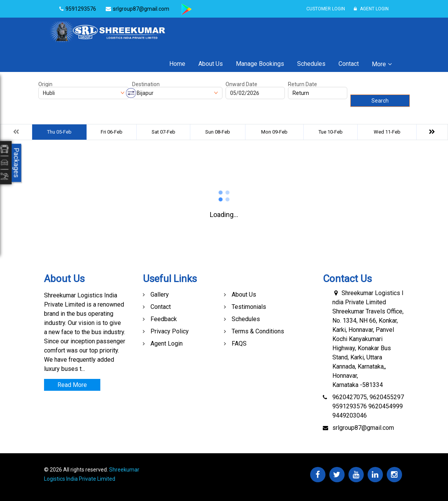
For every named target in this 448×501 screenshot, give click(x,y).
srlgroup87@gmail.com (363, 428)
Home (177, 64)
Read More (72, 385)
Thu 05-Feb (59, 132)
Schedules (311, 64)
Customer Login (326, 9)
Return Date (302, 84)
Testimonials (249, 307)
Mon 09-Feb (274, 132)
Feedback (164, 319)
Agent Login (371, 9)
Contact (349, 64)
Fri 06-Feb (112, 132)
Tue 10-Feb (331, 132)
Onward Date (241, 84)
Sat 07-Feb (164, 132)
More (379, 64)
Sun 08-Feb (218, 132)
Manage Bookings (260, 64)
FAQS (239, 344)
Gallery (160, 295)
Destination (146, 84)
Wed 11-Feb (387, 132)
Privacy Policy (170, 331)
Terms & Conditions (258, 331)
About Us (211, 64)
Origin (45, 84)
